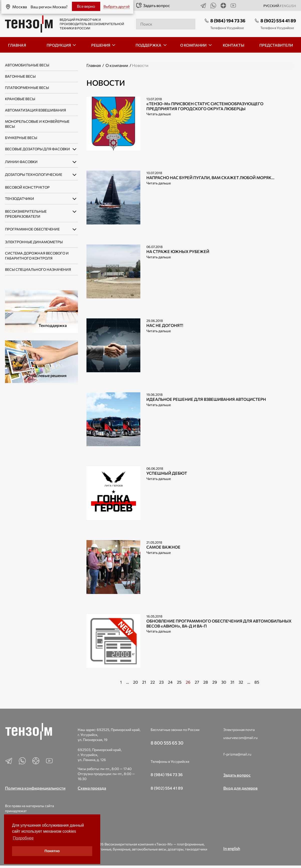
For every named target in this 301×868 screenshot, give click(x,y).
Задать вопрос (153, 6)
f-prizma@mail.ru (237, 754)
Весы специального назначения (38, 269)
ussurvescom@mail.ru (240, 738)
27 (197, 682)
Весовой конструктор (27, 187)
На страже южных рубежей (178, 251)
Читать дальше (159, 114)
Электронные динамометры (34, 242)
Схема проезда (92, 788)
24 (170, 682)
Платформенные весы (27, 88)
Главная (94, 65)
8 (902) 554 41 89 (278, 21)
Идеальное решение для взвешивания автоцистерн (206, 399)
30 (224, 682)
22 (153, 682)
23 (161, 682)
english (289, 6)
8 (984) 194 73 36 (228, 21)
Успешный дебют (167, 473)
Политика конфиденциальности (35, 788)
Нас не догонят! (165, 325)
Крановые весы (20, 99)
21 (144, 682)
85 (257, 682)
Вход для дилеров (240, 788)
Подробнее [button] (23, 838)
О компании (117, 65)
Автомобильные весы (27, 65)
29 (215, 682)
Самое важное (163, 547)
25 (179, 682)
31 (232, 682)
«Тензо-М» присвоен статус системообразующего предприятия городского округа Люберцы (205, 106)
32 (241, 682)
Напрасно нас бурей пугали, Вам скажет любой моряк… (210, 177)
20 (135, 682)
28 (206, 682)
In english (232, 848)
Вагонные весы (20, 76)
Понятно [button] (52, 851)
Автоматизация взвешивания (35, 110)
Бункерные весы (21, 138)
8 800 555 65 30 (167, 743)
